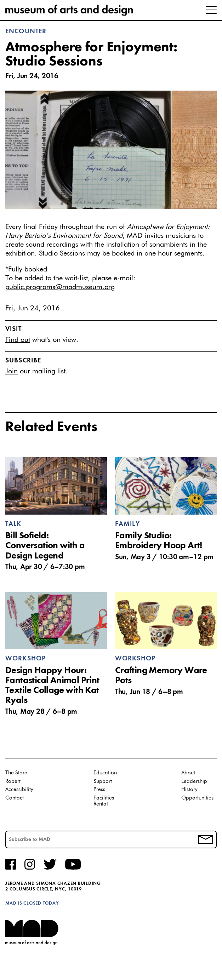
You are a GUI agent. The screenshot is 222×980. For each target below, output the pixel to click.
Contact (15, 798)
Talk (13, 524)
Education (105, 773)
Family (127, 524)
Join (12, 371)
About (188, 773)
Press (99, 789)
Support (103, 781)
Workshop (25, 659)
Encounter (26, 31)
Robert (13, 781)
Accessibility (19, 789)
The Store (16, 773)
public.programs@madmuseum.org (60, 287)
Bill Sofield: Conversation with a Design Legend (45, 546)
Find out (18, 340)
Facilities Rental (104, 801)
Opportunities (197, 798)
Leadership (194, 781)
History (189, 789)
